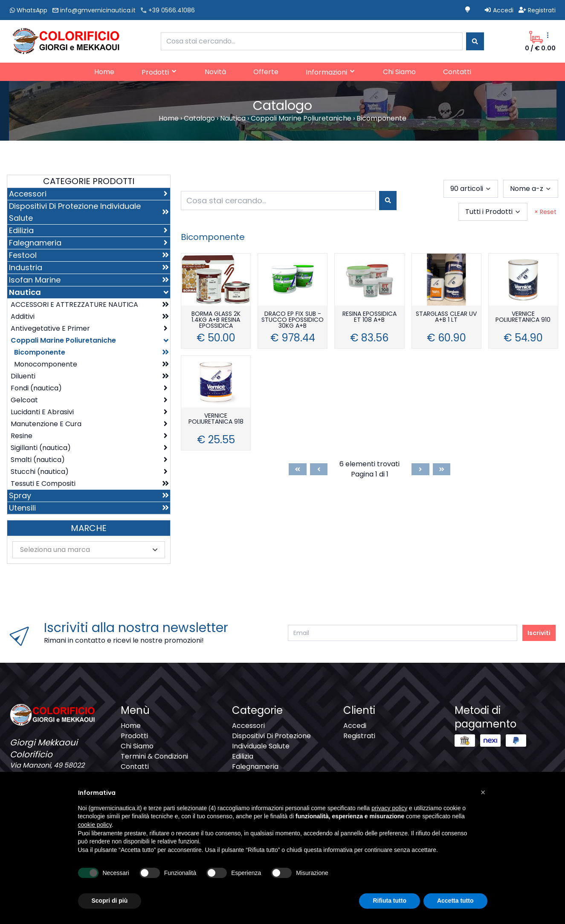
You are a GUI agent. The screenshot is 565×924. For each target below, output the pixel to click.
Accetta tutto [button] (455, 901)
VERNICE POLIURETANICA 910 (523, 317)
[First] (298, 469)
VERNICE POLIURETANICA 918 (216, 419)
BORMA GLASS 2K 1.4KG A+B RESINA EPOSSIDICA (216, 320)
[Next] (420, 469)
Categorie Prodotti (89, 181)
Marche (89, 528)
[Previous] (319, 469)
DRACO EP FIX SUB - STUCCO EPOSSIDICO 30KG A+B (293, 320)
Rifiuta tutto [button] (390, 901)
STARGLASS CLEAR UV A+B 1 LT (446, 317)
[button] (483, 792)
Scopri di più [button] (110, 901)
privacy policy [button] (389, 808)
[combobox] (312, 41)
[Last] (442, 469)
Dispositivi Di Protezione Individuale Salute (271, 741)
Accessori (248, 726)
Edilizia (243, 756)
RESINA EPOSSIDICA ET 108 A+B (369, 317)
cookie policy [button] (95, 825)
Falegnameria (255, 767)
